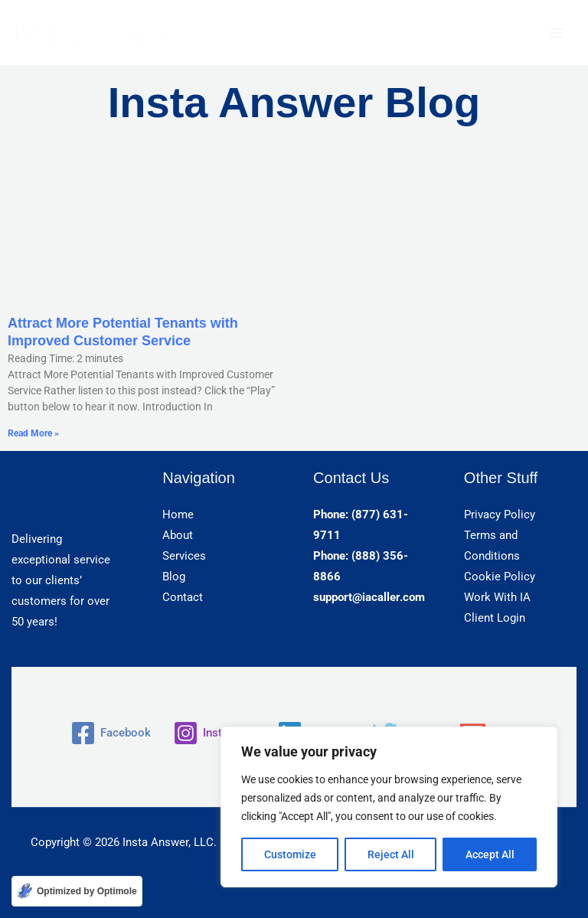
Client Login (495, 618)
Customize (290, 854)
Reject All (391, 854)
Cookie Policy (500, 577)
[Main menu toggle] (557, 33)
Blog (174, 577)
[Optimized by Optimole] (77, 891)
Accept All (490, 854)
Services (184, 556)
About (178, 535)
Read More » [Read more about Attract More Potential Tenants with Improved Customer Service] (33, 433)
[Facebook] (111, 733)
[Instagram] (214, 733)
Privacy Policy (500, 515)
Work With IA (497, 597)
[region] (389, 807)
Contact (183, 597)
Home (178, 515)
